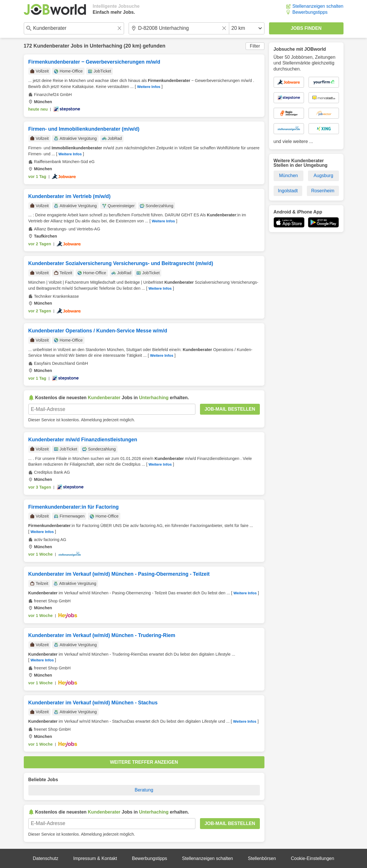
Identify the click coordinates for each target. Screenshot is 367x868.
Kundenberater (51, 46)
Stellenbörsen (262, 858)
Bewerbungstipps (310, 12)
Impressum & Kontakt (95, 858)
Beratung (144, 790)
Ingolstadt (288, 191)
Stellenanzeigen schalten (318, 6)
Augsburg (324, 176)
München (289, 176)
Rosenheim (323, 191)
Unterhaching (106, 46)
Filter (255, 46)
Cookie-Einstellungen (312, 858)
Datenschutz (46, 858)
